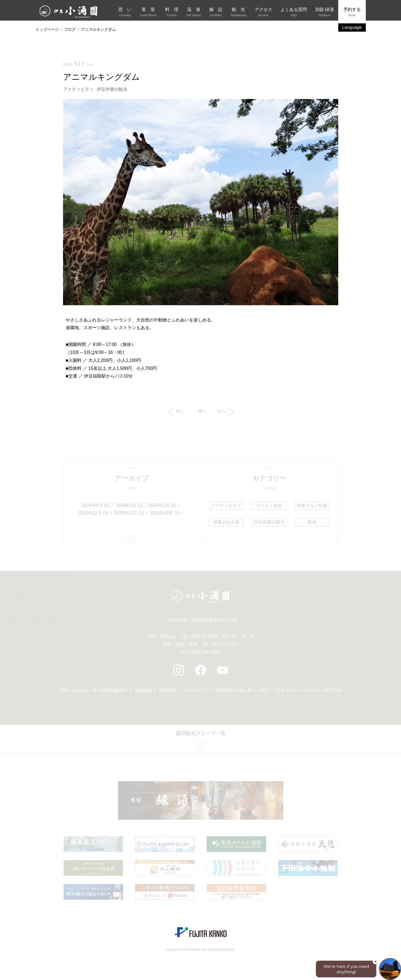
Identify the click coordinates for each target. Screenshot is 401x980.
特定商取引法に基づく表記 (243, 690)
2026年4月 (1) (96, 505)
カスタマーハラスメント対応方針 (309, 690)
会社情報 (143, 690)
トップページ (47, 29)
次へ (226, 412)
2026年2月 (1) (129, 505)
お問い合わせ (72, 690)
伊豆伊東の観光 (112, 89)
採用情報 (168, 690)
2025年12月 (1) (93, 513)
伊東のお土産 (226, 522)
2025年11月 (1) (129, 513)
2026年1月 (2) (162, 505)
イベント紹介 (269, 506)
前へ (176, 412)
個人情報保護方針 (110, 690)
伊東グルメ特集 (312, 506)
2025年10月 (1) (165, 513)
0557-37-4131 (225, 644)
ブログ (70, 29)
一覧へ (201, 411)
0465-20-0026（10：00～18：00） (225, 636)
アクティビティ (78, 89)
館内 (312, 522)
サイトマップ (196, 690)
